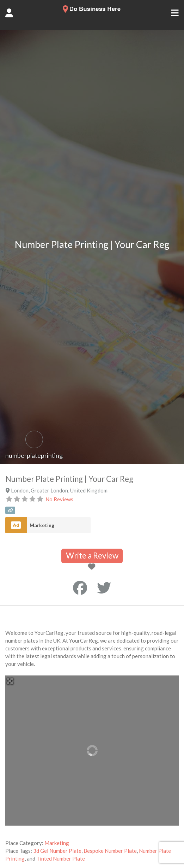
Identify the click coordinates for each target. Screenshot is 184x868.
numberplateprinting (34, 455)
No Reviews (59, 499)
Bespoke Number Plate (110, 851)
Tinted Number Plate (61, 858)
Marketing (42, 525)
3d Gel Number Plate (57, 851)
